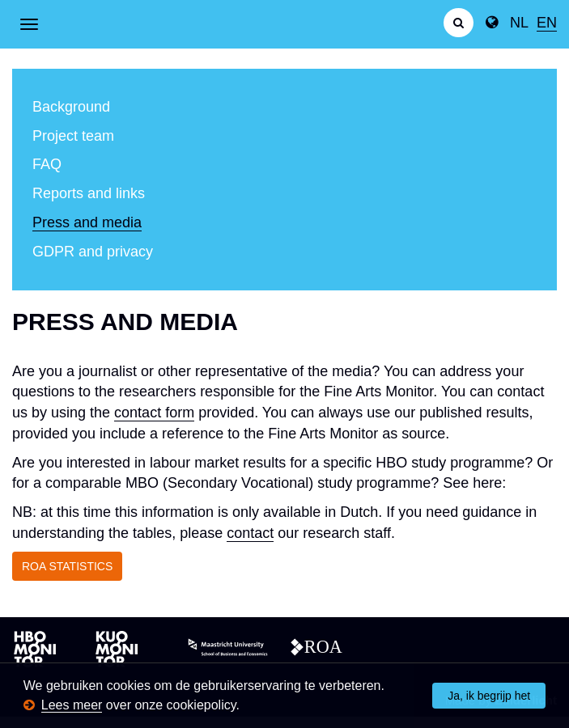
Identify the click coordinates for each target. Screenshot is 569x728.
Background (71, 107)
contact (250, 533)
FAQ (47, 164)
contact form (154, 413)
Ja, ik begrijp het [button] (489, 696)
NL (519, 23)
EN (547, 23)
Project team (73, 136)
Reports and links (89, 193)
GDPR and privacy (93, 252)
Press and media (87, 222)
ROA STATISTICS (67, 566)
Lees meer (72, 705)
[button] (245, 707)
